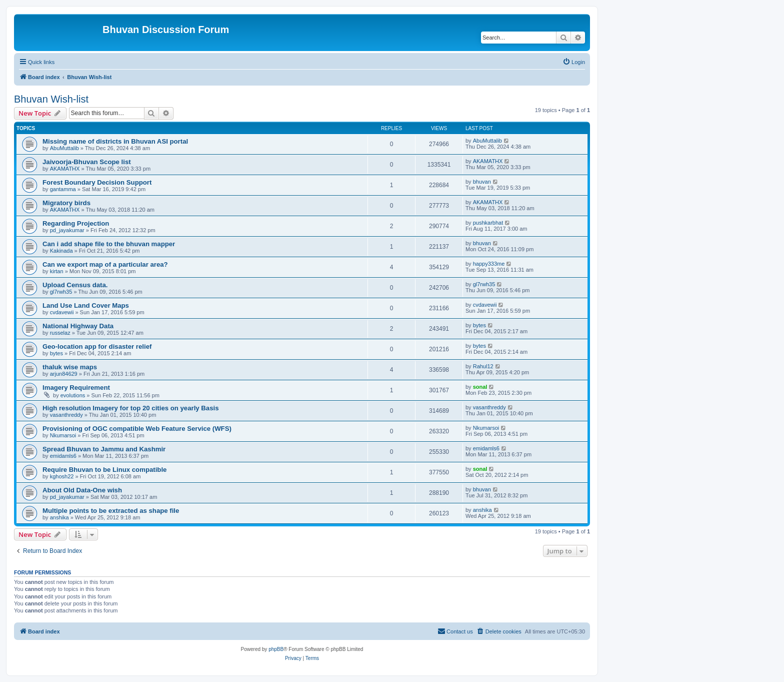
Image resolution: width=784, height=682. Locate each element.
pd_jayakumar (67, 230)
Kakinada (61, 251)
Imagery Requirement (76, 388)
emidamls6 (63, 456)
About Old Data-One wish (82, 490)
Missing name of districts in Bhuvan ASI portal (115, 141)
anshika (59, 517)
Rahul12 (483, 366)
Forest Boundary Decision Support (97, 182)
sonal (480, 387)
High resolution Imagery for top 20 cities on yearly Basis (131, 408)
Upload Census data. (75, 285)
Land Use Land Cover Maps (86, 305)
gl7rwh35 (61, 292)
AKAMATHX (65, 169)
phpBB (276, 649)
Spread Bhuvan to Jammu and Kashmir (104, 449)
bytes (479, 325)
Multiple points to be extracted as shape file (111, 511)
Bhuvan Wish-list (51, 99)
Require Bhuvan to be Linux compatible (104, 470)
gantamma (63, 189)
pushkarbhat (488, 223)
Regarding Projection (76, 223)
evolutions (73, 395)
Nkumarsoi (63, 435)
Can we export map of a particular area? (105, 264)
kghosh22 (62, 476)
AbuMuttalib (64, 148)
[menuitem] (574, 62)
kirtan (57, 271)
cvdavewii (62, 312)
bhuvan (482, 182)
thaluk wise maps (70, 367)
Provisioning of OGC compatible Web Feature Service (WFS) (137, 429)
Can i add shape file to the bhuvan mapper (109, 244)
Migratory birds (66, 203)
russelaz (60, 333)
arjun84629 (64, 374)
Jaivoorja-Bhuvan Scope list (87, 162)
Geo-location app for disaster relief (97, 347)
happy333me (489, 264)
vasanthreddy (66, 415)
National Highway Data (78, 326)
